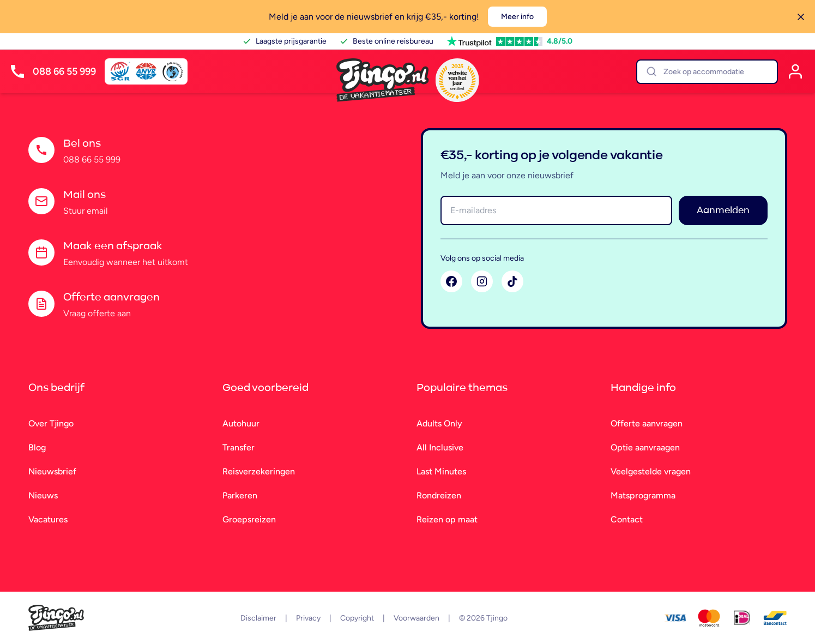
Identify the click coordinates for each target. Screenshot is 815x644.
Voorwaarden (416, 618)
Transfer (239, 447)
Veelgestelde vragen (651, 471)
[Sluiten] (801, 17)
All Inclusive (440, 447)
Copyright (357, 618)
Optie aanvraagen (645, 447)
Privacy (308, 618)
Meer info (517, 17)
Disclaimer (258, 618)
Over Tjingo (51, 423)
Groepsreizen (249, 519)
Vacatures (48, 519)
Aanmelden (723, 210)
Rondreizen (439, 495)
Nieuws (43, 495)
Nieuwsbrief (52, 471)
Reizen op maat (447, 519)
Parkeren (240, 495)
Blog (37, 447)
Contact (627, 519)
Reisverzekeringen (259, 471)
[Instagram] (482, 281)
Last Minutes (441, 471)
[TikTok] (512, 281)
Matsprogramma (643, 495)
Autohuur (241, 423)
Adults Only (439, 423)
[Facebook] (451, 281)
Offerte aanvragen (647, 423)
